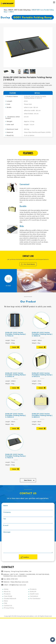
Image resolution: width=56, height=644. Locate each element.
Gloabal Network (10, 599)
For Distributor (28, 264)
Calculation (34, 596)
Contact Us (8, 606)
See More (28, 480)
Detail (14, 347)
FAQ (6, 603)
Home (5, 10)
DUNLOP (11, 10)
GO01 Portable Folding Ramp (22, 10)
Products (7, 594)
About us (7, 592)
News (6, 601)
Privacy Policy (9, 608)
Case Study (8, 596)
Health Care (34, 594)
